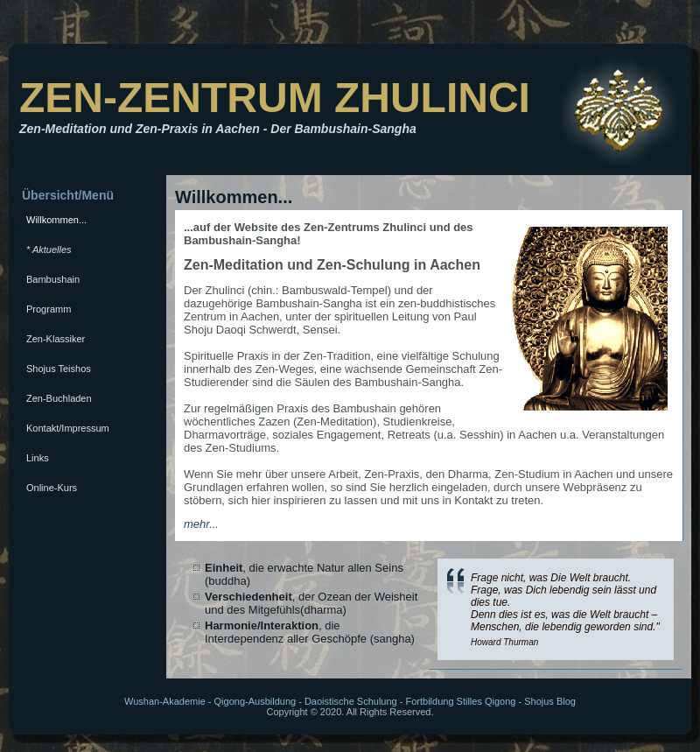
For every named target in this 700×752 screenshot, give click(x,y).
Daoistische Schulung (351, 701)
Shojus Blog (550, 701)
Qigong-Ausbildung (255, 701)
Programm (49, 309)
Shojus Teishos (59, 369)
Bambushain (53, 279)
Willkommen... (56, 220)
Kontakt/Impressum (68, 428)
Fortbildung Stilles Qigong (460, 701)
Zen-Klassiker (56, 339)
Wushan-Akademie (165, 701)
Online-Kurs (52, 488)
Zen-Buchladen (59, 398)
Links (38, 458)
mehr (196, 524)
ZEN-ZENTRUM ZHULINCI (275, 98)
